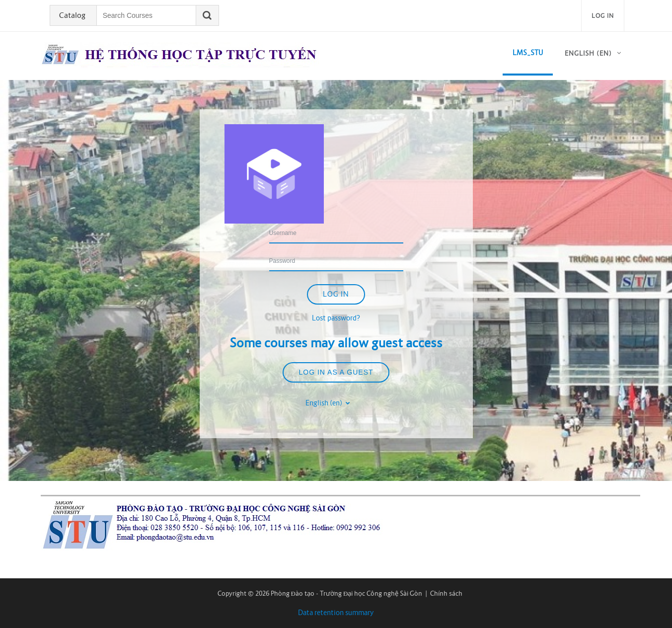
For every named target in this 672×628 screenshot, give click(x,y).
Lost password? (336, 318)
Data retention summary (336, 613)
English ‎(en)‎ (588, 53)
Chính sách (446, 593)
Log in (603, 16)
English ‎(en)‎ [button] (325, 403)
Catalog (72, 15)
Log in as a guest (336, 372)
